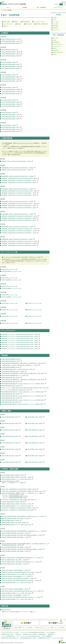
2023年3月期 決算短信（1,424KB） (9, 75)
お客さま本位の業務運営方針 (47, 636)
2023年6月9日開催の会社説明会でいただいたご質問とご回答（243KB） (17, 525)
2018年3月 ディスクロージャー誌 (34, 323)
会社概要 (55, 18)
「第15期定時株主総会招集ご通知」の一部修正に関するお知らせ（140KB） (17, 369)
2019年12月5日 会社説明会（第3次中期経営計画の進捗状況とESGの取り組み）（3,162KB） (21, 572)
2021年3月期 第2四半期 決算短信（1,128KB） (11, 104)
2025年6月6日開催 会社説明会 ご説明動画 (10, 481)
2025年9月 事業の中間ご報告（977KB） (10, 417)
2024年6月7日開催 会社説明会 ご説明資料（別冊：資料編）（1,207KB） (17, 504)
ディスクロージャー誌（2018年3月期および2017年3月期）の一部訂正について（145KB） (22, 257)
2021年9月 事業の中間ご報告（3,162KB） (10, 443)
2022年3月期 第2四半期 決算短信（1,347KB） (11, 91)
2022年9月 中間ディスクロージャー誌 (10, 295)
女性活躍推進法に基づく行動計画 (44, 638)
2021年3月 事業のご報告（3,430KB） (35, 443)
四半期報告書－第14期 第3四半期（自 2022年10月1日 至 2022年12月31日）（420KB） (20, 191)
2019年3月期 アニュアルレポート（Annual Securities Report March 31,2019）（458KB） (20, 346)
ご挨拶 (54, 20)
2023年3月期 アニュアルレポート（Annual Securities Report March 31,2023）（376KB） (20, 338)
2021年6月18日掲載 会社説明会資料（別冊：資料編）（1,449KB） (16, 551)
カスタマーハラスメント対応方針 (57, 638)
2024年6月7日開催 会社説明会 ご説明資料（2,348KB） (13, 502)
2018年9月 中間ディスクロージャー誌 (10, 323)
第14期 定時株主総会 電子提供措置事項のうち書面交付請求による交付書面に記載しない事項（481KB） (23, 380)
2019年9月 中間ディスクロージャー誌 (10, 316)
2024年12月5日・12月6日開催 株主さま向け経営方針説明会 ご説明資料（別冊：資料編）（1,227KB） (23, 491)
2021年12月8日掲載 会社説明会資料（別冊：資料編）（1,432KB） (16, 547)
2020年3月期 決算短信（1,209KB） (9, 113)
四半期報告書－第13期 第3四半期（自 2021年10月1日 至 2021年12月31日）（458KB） (20, 203)
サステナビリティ (56, 30)
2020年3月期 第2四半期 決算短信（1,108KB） (11, 117)
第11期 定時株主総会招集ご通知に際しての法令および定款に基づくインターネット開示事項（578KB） (23, 396)
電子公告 (5, 26)
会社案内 (25, 7)
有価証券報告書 (26, 22)
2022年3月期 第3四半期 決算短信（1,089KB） (11, 89)
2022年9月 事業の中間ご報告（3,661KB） (10, 436)
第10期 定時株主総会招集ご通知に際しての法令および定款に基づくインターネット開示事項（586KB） (23, 400)
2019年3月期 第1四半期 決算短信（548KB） (11, 131)
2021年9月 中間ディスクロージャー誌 (10, 303)
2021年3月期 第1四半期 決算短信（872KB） (11, 106)
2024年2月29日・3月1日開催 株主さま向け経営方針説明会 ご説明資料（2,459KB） (19, 508)
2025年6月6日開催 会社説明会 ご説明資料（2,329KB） (13, 475)
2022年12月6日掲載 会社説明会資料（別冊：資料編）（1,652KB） (16, 533)
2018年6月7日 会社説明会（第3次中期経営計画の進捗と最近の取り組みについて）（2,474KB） (22, 597)
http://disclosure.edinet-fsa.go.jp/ (25, 143)
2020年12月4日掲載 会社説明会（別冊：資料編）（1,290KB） (15, 560)
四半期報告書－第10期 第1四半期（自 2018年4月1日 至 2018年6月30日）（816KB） (19, 245)
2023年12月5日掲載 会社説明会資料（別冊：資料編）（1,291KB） (16, 518)
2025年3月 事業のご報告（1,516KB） (35, 417)
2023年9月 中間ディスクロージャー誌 (10, 286)
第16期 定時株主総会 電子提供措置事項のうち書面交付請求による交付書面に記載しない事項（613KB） (23, 363)
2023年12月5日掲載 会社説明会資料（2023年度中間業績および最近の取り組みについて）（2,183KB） (23, 516)
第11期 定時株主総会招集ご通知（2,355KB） (11, 394)
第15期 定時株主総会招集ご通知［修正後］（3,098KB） (13, 371)
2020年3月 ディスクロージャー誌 (34, 310)
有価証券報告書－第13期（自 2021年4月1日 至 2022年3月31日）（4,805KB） (18, 201)
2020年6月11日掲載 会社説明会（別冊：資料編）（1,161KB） (15, 564)
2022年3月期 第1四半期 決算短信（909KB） (11, 94)
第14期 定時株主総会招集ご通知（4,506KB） (11, 377)
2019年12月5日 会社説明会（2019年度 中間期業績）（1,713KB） (15, 570)
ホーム (8, 7)
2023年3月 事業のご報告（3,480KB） (35, 430)
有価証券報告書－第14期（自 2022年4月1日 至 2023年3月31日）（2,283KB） (18, 189)
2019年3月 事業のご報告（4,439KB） (35, 456)
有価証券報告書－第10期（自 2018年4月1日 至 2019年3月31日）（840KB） (17, 239)
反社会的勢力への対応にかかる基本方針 (30, 634)
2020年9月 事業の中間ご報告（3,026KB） (10, 449)
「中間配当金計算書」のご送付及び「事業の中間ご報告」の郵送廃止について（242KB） (20, 365)
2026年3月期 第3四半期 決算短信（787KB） (11, 39)
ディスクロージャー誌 (39, 22)
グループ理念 (56, 22)
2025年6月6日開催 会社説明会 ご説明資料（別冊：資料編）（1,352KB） (17, 477)
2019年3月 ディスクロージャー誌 (34, 316)
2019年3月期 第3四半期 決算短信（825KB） (11, 127)
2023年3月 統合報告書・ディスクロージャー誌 (11, 288)
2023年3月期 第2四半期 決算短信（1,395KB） (11, 79)
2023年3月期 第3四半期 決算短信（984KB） (11, 77)
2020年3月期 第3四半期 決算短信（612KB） (11, 115)
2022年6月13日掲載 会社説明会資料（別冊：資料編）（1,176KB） (16, 537)
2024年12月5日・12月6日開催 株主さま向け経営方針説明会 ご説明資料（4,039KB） (19, 489)
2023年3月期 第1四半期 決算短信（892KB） (11, 81)
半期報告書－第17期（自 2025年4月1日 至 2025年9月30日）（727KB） (17, 161)
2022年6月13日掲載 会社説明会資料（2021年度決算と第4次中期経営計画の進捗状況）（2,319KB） (22, 535)
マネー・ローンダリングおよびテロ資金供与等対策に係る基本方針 (28, 636)
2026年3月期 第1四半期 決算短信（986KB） (11, 43)
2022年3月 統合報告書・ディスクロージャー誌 (11, 297)
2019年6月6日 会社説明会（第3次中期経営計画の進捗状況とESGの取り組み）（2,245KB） (21, 580)
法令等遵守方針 (18, 634)
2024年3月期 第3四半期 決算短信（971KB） (11, 64)
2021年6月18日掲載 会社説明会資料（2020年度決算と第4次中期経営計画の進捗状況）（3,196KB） (22, 549)
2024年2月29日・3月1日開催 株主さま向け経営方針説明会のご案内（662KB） (18, 510)
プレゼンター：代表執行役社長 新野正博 (11, 495)
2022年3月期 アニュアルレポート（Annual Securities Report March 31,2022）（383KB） (20, 340)
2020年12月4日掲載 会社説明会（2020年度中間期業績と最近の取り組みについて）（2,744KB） (22, 558)
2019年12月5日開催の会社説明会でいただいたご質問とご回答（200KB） (17, 574)
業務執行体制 (56, 28)
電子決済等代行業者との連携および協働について (10, 638)
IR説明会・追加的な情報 (42, 24)
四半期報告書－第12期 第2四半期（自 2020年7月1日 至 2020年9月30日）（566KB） (19, 218)
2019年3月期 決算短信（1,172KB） (9, 125)
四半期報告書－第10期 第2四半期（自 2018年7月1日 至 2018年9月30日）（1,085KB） (20, 243)
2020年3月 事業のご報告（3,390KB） (35, 449)
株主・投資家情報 (41, 7)
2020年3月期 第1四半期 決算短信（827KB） (11, 119)
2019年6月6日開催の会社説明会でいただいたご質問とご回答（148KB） (17, 583)
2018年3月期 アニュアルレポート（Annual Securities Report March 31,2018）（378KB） (20, 349)
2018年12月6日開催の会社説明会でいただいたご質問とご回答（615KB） (17, 593)
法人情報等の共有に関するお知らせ (7, 634)
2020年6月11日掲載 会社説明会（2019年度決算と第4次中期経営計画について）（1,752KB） (21, 562)
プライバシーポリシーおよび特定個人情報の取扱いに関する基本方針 (32, 632)
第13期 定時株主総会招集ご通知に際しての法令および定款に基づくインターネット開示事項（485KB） (23, 384)
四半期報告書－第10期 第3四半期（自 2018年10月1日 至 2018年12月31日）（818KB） (20, 241)
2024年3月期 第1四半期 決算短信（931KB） (11, 68)
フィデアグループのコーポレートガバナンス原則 (10, 632)
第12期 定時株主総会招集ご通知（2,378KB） (11, 386)
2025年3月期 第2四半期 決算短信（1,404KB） (11, 54)
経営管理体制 (56, 26)
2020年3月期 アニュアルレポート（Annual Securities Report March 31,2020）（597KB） (20, 344)
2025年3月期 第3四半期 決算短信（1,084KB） (11, 52)
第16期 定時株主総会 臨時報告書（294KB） (11, 359)
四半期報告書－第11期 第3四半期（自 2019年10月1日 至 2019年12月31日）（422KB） (20, 229)
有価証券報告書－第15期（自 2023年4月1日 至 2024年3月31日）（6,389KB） (18, 176)
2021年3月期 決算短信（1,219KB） (9, 100)
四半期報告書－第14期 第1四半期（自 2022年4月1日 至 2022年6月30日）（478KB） (19, 195)
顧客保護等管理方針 (42, 634)
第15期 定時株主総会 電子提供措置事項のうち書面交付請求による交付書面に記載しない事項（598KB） (23, 373)
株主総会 (19, 24)
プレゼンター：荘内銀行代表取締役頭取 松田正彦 (13, 496)
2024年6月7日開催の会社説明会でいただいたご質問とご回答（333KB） (17, 506)
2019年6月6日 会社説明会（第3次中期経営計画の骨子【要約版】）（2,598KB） (18, 578)
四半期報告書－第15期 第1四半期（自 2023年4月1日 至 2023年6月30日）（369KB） (19, 182)
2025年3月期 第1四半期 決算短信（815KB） (11, 56)
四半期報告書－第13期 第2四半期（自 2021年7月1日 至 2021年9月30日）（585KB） (19, 205)
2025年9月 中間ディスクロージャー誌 (10, 269)
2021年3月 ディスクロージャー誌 (34, 303)
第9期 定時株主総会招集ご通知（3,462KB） (11, 402)
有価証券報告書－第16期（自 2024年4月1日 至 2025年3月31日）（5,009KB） (18, 168)
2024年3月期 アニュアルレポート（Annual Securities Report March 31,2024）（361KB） (20, 336)
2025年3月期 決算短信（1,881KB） (9, 50)
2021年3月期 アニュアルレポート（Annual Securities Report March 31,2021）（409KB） (20, 342)
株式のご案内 (6, 22)
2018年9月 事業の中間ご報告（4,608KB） (10, 462)
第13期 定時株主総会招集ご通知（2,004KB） (11, 382)
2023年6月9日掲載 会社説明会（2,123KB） (11, 520)
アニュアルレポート (8, 24)
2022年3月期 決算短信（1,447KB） (9, 87)
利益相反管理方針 (51, 634)
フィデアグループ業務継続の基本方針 (8, 636)
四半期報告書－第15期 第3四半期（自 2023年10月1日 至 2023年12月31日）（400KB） (20, 178)
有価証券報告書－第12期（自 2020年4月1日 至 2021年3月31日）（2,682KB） (18, 214)
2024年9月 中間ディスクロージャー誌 (10, 278)
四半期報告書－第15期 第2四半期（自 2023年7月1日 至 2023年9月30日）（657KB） (19, 180)
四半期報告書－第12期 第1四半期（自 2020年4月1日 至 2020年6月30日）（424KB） (19, 220)
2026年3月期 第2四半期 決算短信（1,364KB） (11, 41)
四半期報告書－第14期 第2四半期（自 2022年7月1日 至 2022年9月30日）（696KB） (19, 193)
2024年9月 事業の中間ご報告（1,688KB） (10, 423)
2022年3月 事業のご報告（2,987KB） (35, 436)
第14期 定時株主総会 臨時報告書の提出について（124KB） (14, 375)
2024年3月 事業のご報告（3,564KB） (35, 423)
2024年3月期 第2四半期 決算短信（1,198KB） (11, 66)
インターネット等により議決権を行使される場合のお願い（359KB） (16, 390)
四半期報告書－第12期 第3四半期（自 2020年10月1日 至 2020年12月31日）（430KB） (20, 216)
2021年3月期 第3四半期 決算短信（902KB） (11, 102)
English (64, 2)
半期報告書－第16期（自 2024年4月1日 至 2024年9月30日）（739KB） (17, 170)
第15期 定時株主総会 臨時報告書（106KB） (11, 367)
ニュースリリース (58, 7)
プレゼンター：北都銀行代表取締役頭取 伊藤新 (12, 498)
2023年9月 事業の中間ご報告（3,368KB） (10, 430)
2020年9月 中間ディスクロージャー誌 (10, 310)
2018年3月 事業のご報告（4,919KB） (35, 462)
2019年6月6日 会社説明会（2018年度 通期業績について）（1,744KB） (16, 576)
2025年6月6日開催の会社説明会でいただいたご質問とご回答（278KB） (17, 479)
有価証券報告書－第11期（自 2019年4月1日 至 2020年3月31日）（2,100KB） (18, 227)
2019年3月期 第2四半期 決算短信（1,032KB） (11, 129)
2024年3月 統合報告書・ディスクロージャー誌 (11, 280)
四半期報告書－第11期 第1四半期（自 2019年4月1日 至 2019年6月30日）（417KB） (19, 233)
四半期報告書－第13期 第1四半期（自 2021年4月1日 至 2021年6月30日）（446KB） (19, 208)
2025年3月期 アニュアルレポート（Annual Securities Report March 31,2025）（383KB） (20, 334)
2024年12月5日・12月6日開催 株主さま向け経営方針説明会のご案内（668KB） (18, 500)
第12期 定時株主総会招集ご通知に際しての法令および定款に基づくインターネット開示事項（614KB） (23, 392)
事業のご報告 (29, 24)
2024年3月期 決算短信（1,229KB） (9, 62)
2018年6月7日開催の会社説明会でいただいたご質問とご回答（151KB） (17, 599)
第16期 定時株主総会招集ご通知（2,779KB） (11, 361)
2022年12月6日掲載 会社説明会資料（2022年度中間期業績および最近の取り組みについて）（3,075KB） (23, 531)
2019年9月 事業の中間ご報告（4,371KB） (10, 456)
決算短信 (16, 22)
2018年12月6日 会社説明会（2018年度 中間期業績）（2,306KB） (15, 589)
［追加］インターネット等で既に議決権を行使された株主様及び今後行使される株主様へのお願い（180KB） (24, 388)
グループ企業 (56, 24)
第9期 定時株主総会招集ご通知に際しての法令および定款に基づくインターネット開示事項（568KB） (23, 404)
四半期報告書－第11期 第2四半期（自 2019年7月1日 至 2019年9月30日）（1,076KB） (20, 231)
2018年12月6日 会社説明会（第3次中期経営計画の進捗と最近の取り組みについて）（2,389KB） (22, 591)
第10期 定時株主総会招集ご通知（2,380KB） (11, 398)
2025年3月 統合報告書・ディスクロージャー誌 (11, 271)
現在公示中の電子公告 (6, 610)
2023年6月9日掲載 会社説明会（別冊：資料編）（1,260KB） (14, 523)
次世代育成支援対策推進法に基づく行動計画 (28, 638)
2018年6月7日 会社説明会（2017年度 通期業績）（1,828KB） (15, 595)
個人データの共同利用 (51, 632)
